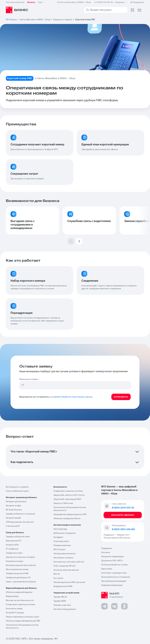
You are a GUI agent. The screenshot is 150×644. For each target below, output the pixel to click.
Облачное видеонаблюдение (19, 592)
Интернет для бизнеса (16, 502)
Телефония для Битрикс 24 (18, 578)
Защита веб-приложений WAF (67, 499)
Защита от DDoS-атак (63, 503)
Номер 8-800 (12, 545)
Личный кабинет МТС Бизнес (117, 538)
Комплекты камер (14, 609)
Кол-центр (58, 578)
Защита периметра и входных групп (23, 617)
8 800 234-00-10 (111, 2)
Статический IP (13, 526)
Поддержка (109, 535)
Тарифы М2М (60, 601)
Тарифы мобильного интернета (20, 514)
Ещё (42, 2)
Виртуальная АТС (14, 541)
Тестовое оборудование (65, 609)
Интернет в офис (14, 506)
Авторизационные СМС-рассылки (69, 582)
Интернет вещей (13, 518)
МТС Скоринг (60, 550)
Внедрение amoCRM (63, 586)
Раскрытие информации (112, 557)
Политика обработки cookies (114, 565)
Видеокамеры (12, 596)
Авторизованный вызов (65, 554)
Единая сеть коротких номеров (20, 557)
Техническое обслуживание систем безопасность (22, 626)
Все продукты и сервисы (17, 487)
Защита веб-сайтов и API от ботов (69, 495)
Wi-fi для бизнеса (14, 510)
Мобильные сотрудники (65, 533)
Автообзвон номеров (63, 558)
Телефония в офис (14, 553)
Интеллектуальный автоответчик (21, 565)
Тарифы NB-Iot (60, 597)
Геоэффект (58, 537)
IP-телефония (12, 549)
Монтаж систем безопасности (20, 600)
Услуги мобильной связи (17, 491)
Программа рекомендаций (114, 581)
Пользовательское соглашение (116, 577)
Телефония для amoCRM (17, 574)
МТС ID (57, 574)
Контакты (106, 552)
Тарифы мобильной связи (18, 537)
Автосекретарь (60, 529)
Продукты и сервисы (63, 20)
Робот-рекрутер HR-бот (65, 566)
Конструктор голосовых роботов (69, 562)
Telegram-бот (123, 535)
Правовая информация (112, 585)
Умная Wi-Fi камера (15, 613)
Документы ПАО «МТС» (112, 561)
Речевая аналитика (62, 545)
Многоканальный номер (17, 569)
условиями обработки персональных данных (72, 397)
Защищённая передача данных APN (70, 514)
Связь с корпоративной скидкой (21, 582)
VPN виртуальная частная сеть (20, 522)
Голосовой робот (61, 541)
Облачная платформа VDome (67, 519)
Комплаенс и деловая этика (114, 573)
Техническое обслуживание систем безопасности (70, 509)
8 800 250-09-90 (123, 529)
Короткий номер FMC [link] (85, 20)
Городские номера (14, 561)
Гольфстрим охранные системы (21, 605)
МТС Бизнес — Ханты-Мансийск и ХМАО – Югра (28, 20)
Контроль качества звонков (66, 570)
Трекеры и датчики (62, 605)
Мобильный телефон (29, 379)
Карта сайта (107, 569)
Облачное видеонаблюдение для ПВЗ (23, 621)
